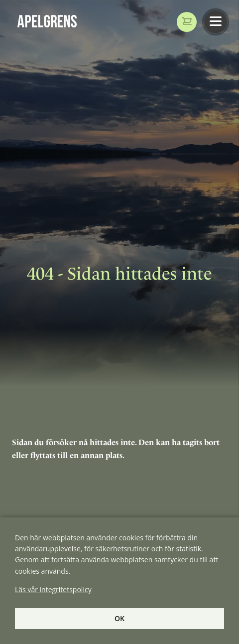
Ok (119, 618)
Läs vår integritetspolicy (53, 589)
